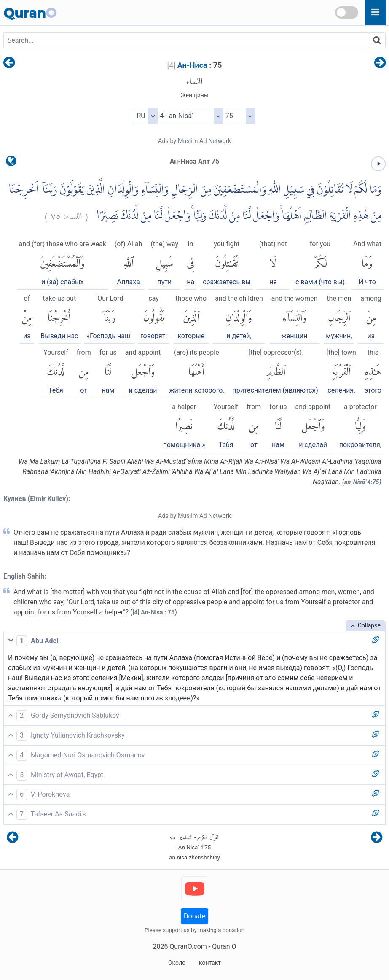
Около (177, 963)
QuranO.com (188, 946)
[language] (11, 163)
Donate (194, 916)
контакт (210, 963)
